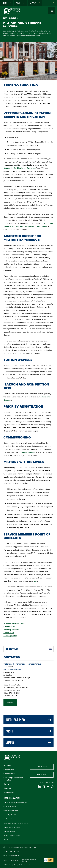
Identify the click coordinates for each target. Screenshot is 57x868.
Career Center (9, 626)
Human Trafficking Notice (12, 827)
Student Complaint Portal (12, 835)
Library (6, 784)
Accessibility (15, 860)
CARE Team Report (10, 806)
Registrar (13, 18)
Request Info (29, 720)
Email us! (10, 702)
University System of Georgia (29, 860)
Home (5, 18)
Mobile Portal (9, 792)
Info (7, 3)
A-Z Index (7, 765)
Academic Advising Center (14, 623)
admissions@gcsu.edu (12, 855)
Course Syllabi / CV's (10, 815)
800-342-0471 (11, 852)
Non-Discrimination (10, 831)
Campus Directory (10, 769)
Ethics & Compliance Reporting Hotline (16, 823)
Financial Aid (9, 633)
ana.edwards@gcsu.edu (12, 670)
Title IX (6, 840)
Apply (35, 3)
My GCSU (7, 788)
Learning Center (10, 636)
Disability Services (11, 630)
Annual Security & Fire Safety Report (15, 802)
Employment (8, 819)
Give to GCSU (42, 767)
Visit (21, 3)
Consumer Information (11, 811)
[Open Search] (54, 3)
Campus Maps (9, 774)
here (36, 581)
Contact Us (42, 775)
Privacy (6, 860)
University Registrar (27, 452)
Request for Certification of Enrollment (20, 168)
